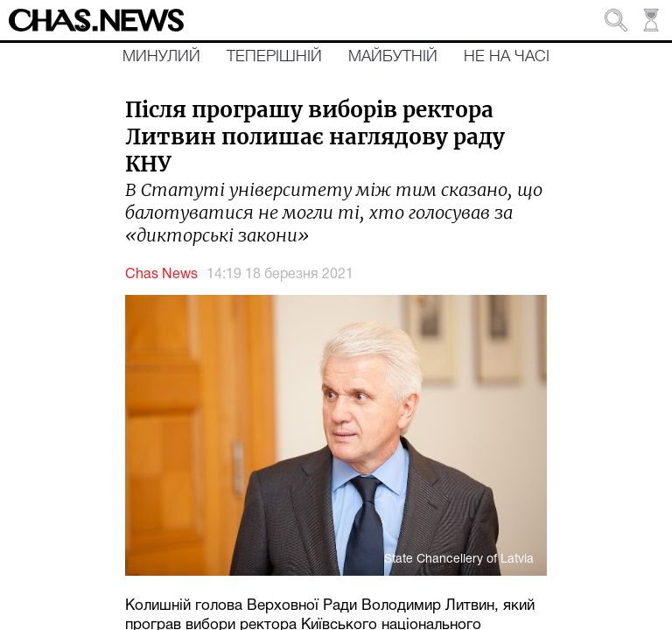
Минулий (161, 57)
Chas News (161, 275)
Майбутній (393, 57)
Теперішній (274, 57)
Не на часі (507, 57)
